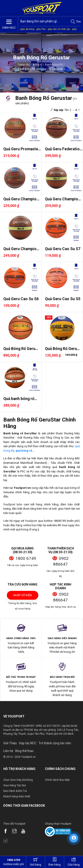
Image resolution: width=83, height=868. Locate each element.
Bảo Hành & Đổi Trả (15, 791)
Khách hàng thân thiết (17, 796)
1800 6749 (26, 558)
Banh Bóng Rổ (54, 65)
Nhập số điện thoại (23, 597)
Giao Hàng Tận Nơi (15, 785)
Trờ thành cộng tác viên (55, 743)
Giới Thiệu (10, 743)
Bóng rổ (38, 65)
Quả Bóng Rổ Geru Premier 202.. (19, 349)
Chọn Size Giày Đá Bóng (18, 780)
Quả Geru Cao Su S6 (21, 299)
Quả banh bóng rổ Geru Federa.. (19, 399)
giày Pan (41, 29)
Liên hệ (8, 751)
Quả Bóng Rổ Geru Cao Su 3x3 (61, 349)
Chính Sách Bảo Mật (57, 780)
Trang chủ (24, 65)
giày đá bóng (27, 29)
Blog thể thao (24, 751)
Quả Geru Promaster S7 (21, 149)
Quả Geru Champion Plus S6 (21, 249)
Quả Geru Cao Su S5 (63, 299)
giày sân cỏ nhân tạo (59, 29)
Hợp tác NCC (28, 743)
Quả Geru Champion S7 (21, 199)
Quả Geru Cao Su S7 (63, 249)
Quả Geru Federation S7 (63, 149)
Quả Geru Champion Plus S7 (63, 199)
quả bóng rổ (24, 451)
